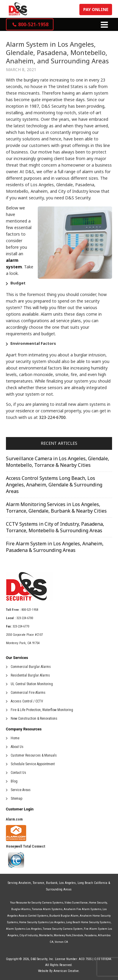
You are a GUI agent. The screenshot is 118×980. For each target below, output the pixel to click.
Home (15, 738)
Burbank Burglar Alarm (64, 916)
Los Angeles (67, 883)
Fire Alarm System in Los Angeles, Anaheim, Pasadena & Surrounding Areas (55, 547)
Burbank (52, 883)
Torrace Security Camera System (63, 929)
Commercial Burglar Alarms (31, 667)
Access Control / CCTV (27, 701)
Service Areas (21, 790)
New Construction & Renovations (34, 718)
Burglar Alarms (21, 909)
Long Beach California (92, 883)
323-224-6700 (52, 417)
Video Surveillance (76, 902)
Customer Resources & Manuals (34, 755)
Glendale (77, 935)
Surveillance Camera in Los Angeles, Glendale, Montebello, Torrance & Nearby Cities (58, 462)
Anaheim (25, 883)
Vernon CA (61, 942)
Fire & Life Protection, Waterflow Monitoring (42, 710)
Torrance (38, 883)
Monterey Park (62, 935)
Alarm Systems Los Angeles (24, 929)
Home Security (98, 902)
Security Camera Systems (47, 902)
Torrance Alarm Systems (47, 909)
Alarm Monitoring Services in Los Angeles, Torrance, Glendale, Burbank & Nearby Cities (56, 508)
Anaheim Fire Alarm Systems (82, 909)
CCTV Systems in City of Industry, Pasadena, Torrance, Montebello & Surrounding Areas (55, 527)
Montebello (46, 935)
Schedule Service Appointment (33, 764)
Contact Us (18, 773)
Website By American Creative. (59, 971)
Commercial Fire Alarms (28, 693)
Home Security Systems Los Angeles (42, 922)
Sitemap (16, 799)
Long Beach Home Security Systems (88, 922)
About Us (17, 747)
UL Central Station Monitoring (32, 684)
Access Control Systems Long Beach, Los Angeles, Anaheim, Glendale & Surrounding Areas (54, 485)
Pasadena (91, 935)
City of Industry (29, 935)
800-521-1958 (30, 610)
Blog (14, 781)
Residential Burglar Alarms (30, 675)
